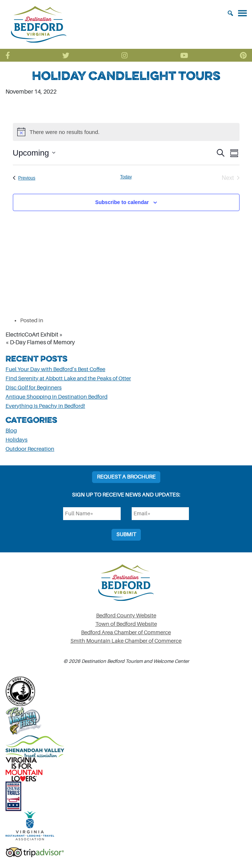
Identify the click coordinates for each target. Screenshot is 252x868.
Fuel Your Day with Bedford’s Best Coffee (55, 369)
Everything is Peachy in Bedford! (45, 406)
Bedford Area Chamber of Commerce (126, 633)
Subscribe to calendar (122, 202)
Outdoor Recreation (30, 449)
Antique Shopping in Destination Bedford (56, 397)
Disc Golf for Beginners (34, 388)
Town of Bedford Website (126, 624)
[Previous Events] (24, 178)
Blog (11, 431)
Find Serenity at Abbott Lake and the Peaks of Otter (68, 379)
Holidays (17, 440)
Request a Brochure (126, 477)
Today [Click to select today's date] (126, 177)
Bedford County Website (126, 616)
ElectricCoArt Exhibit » (34, 335)
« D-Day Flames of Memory (40, 342)
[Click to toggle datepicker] (34, 153)
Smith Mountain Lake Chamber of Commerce (126, 641)
